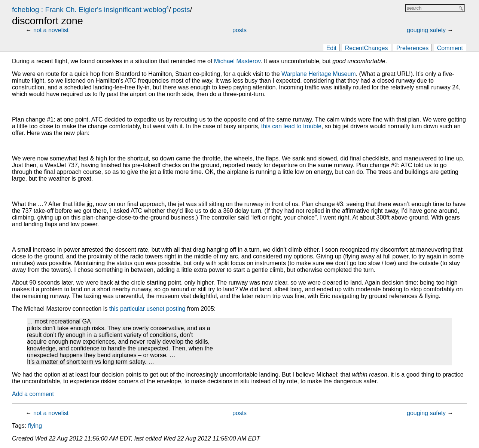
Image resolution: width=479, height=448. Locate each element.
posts (181, 10)
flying (35, 426)
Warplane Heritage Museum (319, 74)
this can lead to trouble (291, 126)
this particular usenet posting (147, 309)
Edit (332, 48)
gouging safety (426, 30)
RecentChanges (367, 48)
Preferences (412, 48)
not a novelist (51, 30)
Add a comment (33, 394)
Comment (450, 48)
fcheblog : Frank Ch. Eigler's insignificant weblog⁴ (90, 10)
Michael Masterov (237, 61)
